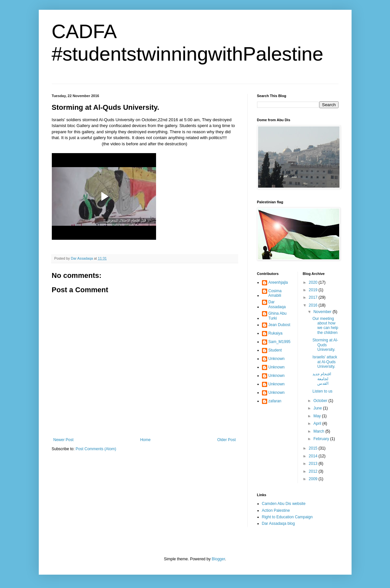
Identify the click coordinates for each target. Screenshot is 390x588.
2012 (314, 471)
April (318, 423)
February (322, 439)
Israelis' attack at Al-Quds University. (325, 362)
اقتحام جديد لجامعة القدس (322, 379)
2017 (314, 297)
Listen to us (322, 391)
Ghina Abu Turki (278, 316)
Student (275, 350)
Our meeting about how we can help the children (325, 326)
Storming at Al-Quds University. (325, 345)
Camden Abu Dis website (284, 504)
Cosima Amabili (275, 293)
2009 (314, 479)
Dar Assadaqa (277, 304)
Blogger (218, 559)
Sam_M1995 (280, 342)
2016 (314, 305)
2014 (314, 456)
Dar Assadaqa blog (278, 523)
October (321, 401)
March (319, 431)
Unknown (277, 359)
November (323, 312)
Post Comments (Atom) (96, 449)
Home (145, 440)
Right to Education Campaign (287, 517)
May (318, 416)
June (318, 408)
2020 (314, 282)
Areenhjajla (278, 282)
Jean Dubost (279, 325)
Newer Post (64, 440)
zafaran (275, 401)
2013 (314, 464)
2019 (314, 290)
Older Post (227, 440)
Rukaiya (275, 333)
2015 (314, 448)
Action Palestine (276, 510)
